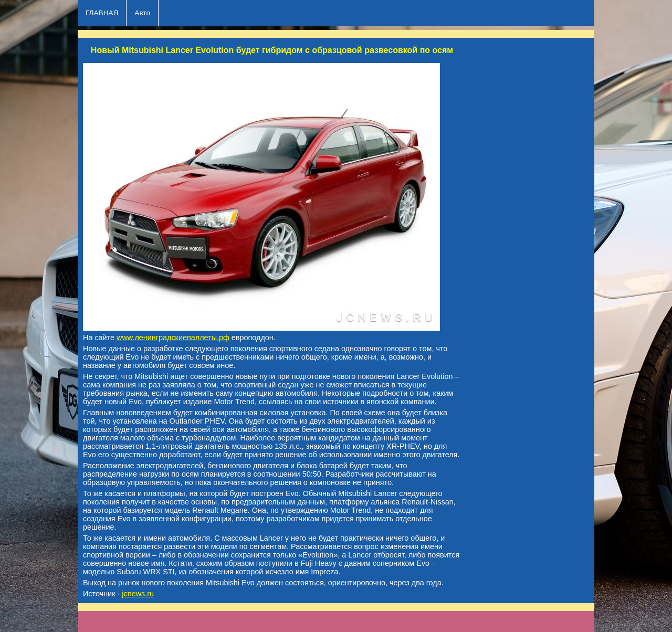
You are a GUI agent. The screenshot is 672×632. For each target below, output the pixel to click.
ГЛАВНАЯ (102, 13)
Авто (142, 13)
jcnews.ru (138, 594)
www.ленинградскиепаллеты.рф (173, 338)
